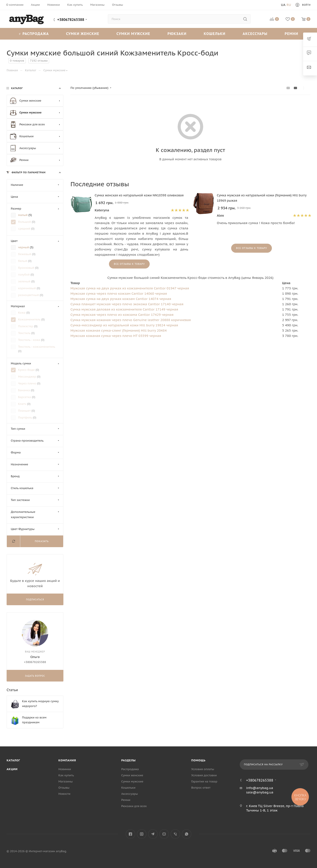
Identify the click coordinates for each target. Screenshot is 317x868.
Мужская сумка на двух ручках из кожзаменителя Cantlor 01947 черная (130, 288)
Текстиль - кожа (29, 340)
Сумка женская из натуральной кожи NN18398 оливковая (139, 195)
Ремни (291, 34)
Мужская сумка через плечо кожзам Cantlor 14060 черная (119, 293)
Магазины (65, 781)
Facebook (130, 834)
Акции (12, 769)
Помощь (198, 760)
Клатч (23, 404)
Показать (42, 541)
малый (23, 215)
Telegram (153, 834)
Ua (283, 5)
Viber (175, 834)
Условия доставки (204, 775)
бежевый (25, 254)
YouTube (164, 834)
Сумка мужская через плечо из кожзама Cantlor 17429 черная (122, 315)
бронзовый (27, 268)
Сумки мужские (133, 34)
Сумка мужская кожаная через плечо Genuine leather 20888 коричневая (131, 320)
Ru (289, 5)
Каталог (13, 760)
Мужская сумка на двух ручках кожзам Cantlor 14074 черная (121, 299)
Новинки (65, 769)
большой (25, 222)
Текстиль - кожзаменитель (37, 347)
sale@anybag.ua (260, 792)
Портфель (25, 418)
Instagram (142, 834)
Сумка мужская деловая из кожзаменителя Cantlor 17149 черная (124, 309)
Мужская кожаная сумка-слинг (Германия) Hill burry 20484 (119, 330)
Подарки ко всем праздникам (34, 720)
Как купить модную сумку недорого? (40, 704)
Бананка (24, 390)
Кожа (22, 313)
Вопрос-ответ (201, 788)
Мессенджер (28, 377)
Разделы (129, 760)
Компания (67, 760)
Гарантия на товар (204, 781)
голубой (24, 275)
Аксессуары (255, 34)
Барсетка (25, 397)
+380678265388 (71, 20)
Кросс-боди (27, 370)
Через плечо (28, 383)
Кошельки (215, 34)
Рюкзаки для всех (134, 806)
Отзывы (64, 788)
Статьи (12, 690)
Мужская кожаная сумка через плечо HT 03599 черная (116, 336)
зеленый (25, 281)
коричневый (27, 288)
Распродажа (34, 34)
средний (25, 229)
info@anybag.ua (260, 788)
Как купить (66, 775)
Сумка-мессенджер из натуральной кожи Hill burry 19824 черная (124, 325)
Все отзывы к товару (129, 264)
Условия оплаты (203, 769)
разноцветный (29, 295)
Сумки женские (83, 34)
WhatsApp (187, 834)
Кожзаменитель (30, 319)
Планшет (25, 411)
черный (24, 247)
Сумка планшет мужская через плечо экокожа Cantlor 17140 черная (127, 304)
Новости (64, 794)
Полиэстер (26, 326)
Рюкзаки (177, 34)
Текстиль (25, 333)
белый (23, 261)
